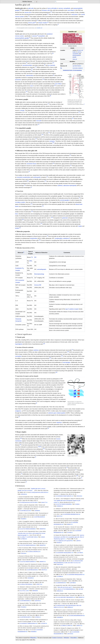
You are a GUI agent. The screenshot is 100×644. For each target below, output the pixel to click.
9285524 (70, 607)
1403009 (37, 511)
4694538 (35, 591)
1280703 (78, 541)
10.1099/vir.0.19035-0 (66, 626)
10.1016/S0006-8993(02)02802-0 (75, 575)
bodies (55, 8)
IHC (35, 257)
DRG (31, 261)
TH (61, 68)
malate (80, 226)
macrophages (67, 362)
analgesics (18, 411)
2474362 (69, 533)
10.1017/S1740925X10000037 (27, 562)
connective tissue (31, 164)
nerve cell (50, 8)
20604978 (42, 529)
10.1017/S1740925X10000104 (27, 545)
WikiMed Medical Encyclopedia (28, 2)
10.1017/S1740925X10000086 (27, 529)
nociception (18, 356)
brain (17, 214)
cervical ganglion (65, 200)
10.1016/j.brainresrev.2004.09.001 (39, 492)
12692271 (79, 626)
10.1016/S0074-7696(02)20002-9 (28, 623)
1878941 (37, 617)
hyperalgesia (19, 344)
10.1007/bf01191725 (25, 511)
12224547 (43, 623)
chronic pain (31, 23)
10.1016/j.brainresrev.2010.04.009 (28, 502)
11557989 (72, 583)
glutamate (65, 218)
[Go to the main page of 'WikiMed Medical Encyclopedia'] (28, 2)
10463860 (59, 617)
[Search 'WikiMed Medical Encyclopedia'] (66, 2)
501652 (59, 543)
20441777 (44, 502)
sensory (61, 8)
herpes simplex (43, 23)
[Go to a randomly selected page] (37, 2)
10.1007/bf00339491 (25, 601)
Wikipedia (33, 638)
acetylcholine (34, 238)
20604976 (42, 545)
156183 (43, 537)
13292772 (39, 584)
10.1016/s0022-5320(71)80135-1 (64, 496)
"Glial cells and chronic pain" (64, 587)
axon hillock (58, 84)
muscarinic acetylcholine (24, 177)
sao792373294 (76, 66)
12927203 (70, 634)
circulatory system (20, 202)
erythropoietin (37, 177)
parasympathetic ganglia (22, 38)
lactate (17, 228)
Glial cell (75, 59)
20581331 (59, 591)
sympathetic (67, 8)
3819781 (44, 570)
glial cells (31, 8)
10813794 (59, 564)
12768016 (23, 539)
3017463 (81, 589)
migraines (59, 422)
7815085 (23, 519)
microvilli (39, 121)
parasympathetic (78, 8)
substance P (66, 238)
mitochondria (29, 76)
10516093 (30, 578)
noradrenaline (59, 238)
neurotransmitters (27, 65)
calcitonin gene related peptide (57, 413)
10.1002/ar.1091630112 (33, 552)
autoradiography (42, 269)
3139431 (77, 504)
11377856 (79, 553)
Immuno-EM (38, 285)
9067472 (59, 516)
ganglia (17, 10)
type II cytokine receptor (72, 309)
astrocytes (74, 14)
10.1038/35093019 (60, 583)
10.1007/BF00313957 (25, 617)
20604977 (42, 562)
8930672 (81, 597)
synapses (52, 141)
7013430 (23, 607)
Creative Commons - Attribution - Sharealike (64, 638)
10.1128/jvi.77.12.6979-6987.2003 (28, 537)
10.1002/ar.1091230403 (25, 584)
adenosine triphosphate (70, 186)
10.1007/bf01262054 (39, 517)
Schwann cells (46, 10)
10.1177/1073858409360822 (67, 589)
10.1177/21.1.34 (24, 591)
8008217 (69, 524)
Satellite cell (39, 28)
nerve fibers (71, 10)
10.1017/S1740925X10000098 (63, 504)
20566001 (59, 506)
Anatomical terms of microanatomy (72, 70)
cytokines (60, 186)
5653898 (33, 632)
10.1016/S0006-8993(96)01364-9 (71, 514)
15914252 (23, 494)
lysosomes (18, 80)
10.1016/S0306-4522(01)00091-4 (64, 553)
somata (22, 110)
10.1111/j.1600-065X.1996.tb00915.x (65, 597)
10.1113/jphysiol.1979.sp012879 (64, 541)
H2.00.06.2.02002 (77, 68)
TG (32, 257)
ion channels (51, 65)
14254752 (37, 601)
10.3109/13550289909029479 (76, 616)
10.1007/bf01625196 (32, 570)
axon (32, 86)
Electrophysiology (39, 274)
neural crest (28, 12)
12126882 (59, 576)
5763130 (23, 553)
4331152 (79, 496)
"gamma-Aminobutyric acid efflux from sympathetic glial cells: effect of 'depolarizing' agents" (69, 537)
